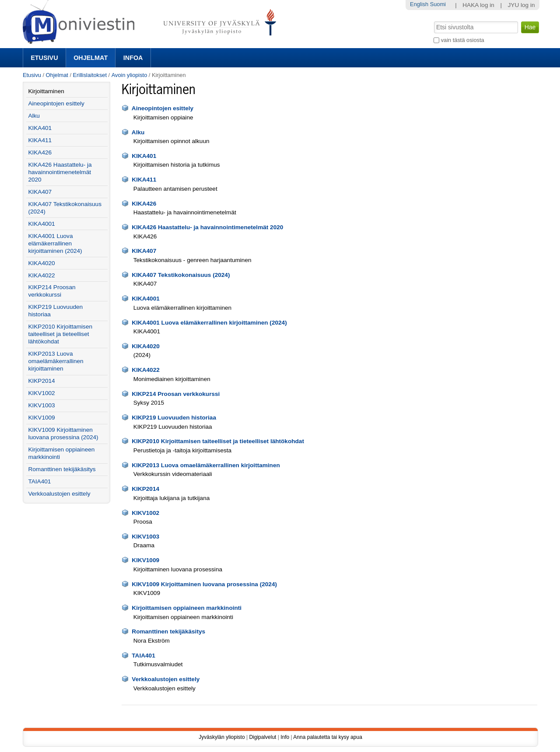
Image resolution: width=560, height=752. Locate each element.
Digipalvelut (262, 737)
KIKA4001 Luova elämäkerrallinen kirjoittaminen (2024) (209, 323)
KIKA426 (144, 204)
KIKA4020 (145, 346)
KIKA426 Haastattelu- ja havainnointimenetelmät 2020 (207, 227)
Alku (138, 132)
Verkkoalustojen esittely (166, 679)
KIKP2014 (145, 489)
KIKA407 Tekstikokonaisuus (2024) (181, 275)
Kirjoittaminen (46, 91)
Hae (433, 21)
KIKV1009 (145, 560)
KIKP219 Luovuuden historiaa (174, 418)
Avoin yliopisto (129, 75)
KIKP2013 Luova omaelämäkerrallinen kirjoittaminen (206, 465)
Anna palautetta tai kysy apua (327, 737)
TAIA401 (143, 656)
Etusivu (44, 58)
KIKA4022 (145, 370)
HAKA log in (478, 5)
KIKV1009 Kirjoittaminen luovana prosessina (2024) (204, 584)
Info (285, 737)
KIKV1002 (145, 513)
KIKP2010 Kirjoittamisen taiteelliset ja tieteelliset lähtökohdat (218, 441)
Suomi (438, 4)
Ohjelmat (91, 58)
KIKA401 (144, 156)
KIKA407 (144, 251)
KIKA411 (144, 180)
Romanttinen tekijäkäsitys (168, 631)
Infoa (133, 58)
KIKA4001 (145, 299)
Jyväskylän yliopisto (222, 737)
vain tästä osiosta (463, 40)
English (419, 4)
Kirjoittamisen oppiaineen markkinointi (187, 608)
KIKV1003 (145, 537)
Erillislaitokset (90, 75)
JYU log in (521, 5)
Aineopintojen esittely (163, 108)
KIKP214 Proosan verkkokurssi (176, 394)
